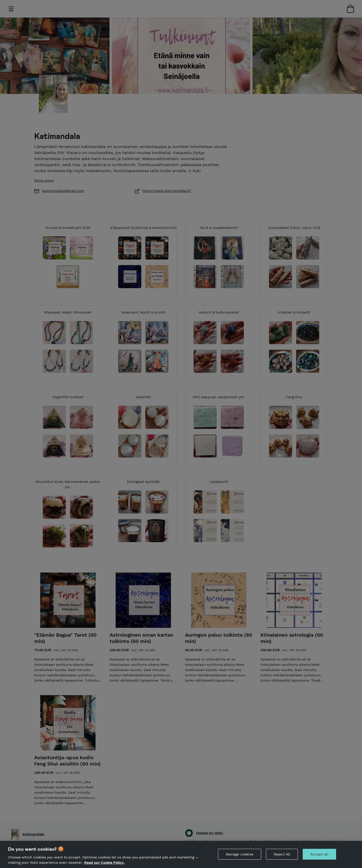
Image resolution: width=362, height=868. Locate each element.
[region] (181, 854)
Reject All (282, 854)
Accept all (319, 854)
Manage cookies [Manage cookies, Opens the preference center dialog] (240, 854)
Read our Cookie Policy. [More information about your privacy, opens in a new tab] (104, 862)
